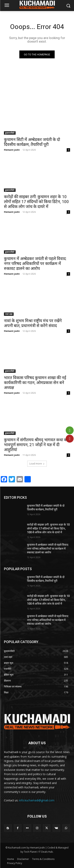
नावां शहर (9, 314)
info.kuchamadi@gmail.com (37, 800)
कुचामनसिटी (10, 133)
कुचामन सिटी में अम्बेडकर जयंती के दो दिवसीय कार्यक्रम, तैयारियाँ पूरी (32, 142)
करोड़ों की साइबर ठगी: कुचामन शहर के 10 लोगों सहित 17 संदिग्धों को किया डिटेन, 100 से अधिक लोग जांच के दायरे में (36, 202)
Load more (37, 464)
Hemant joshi (12, 150)
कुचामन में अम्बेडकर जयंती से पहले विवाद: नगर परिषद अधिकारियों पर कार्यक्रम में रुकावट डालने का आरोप (35, 264)
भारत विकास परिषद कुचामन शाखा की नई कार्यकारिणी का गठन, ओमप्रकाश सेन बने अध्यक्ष (35, 383)
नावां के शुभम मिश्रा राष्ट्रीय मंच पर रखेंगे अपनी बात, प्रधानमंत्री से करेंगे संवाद (33, 323)
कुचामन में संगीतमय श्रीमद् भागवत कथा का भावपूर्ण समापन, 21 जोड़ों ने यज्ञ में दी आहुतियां (36, 445)
